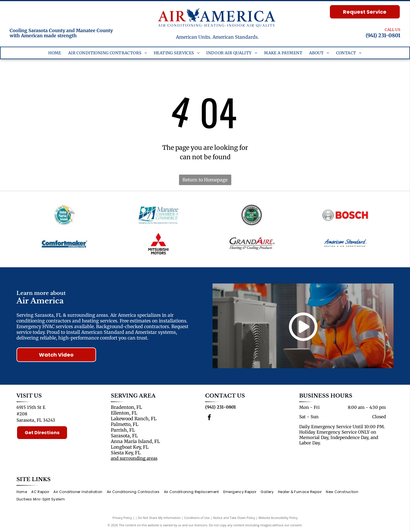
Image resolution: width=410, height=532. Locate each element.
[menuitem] (55, 53)
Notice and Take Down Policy (234, 518)
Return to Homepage (205, 180)
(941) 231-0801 (383, 35)
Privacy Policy (122, 518)
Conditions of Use (197, 518)
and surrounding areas (134, 458)
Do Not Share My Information (159, 518)
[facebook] (209, 418)
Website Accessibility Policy (278, 518)
